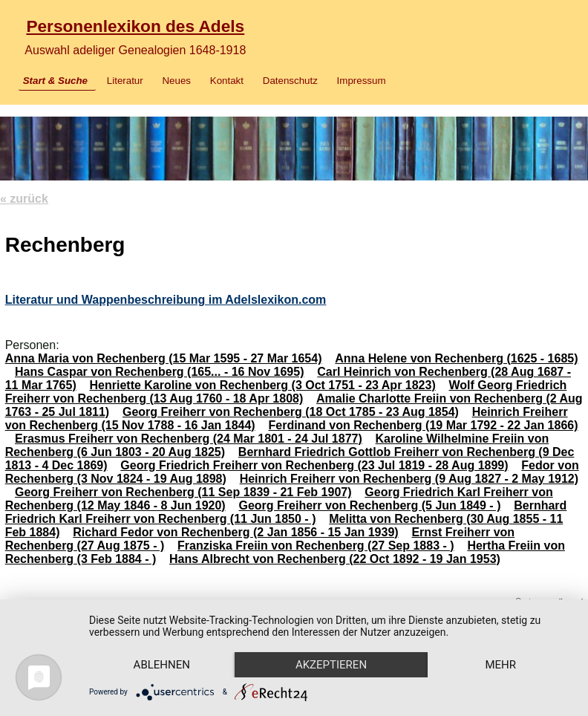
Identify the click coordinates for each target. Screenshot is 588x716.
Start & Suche (55, 81)
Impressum (362, 81)
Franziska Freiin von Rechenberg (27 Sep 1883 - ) (316, 546)
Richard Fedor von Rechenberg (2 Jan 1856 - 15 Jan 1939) (235, 532)
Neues (176, 81)
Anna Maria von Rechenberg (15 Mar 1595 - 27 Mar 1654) (164, 358)
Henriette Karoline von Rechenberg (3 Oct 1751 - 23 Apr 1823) (263, 385)
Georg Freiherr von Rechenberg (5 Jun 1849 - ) (369, 505)
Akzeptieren (331, 665)
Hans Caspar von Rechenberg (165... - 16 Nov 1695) (159, 372)
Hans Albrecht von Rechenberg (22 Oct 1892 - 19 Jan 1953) (335, 559)
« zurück (24, 199)
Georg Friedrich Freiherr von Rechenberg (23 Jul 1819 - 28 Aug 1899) (314, 465)
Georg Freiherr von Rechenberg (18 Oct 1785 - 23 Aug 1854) (291, 412)
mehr (500, 665)
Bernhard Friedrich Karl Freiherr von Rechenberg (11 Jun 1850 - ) (286, 512)
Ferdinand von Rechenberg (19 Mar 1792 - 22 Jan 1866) (423, 425)
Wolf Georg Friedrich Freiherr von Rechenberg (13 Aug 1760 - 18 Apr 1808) (286, 392)
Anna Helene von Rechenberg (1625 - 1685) (456, 358)
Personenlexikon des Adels (135, 26)
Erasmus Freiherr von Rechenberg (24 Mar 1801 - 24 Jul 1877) (189, 439)
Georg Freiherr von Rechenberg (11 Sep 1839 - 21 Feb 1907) (183, 492)
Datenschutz (290, 81)
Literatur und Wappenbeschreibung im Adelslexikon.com (166, 300)
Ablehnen (162, 665)
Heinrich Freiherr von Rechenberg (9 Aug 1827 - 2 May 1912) (409, 479)
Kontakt (227, 81)
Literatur (125, 81)
